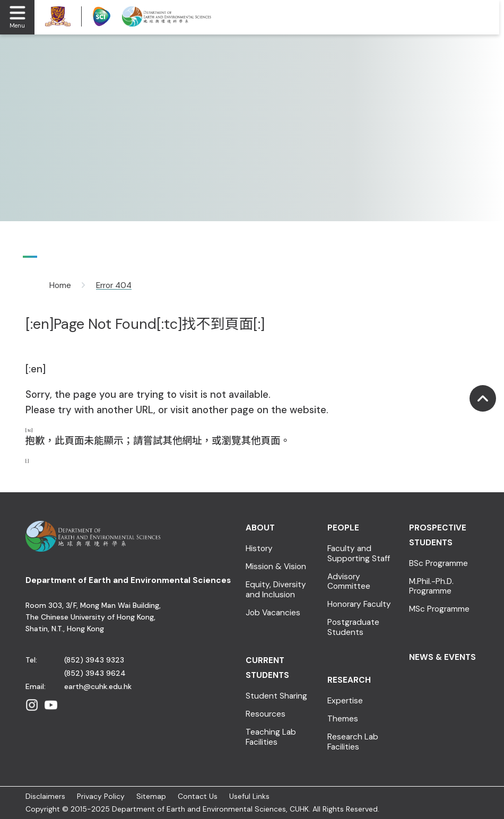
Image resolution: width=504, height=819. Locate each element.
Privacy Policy (101, 796)
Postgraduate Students (353, 627)
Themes (343, 719)
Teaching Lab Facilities (271, 737)
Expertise (345, 701)
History (259, 549)
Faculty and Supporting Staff (359, 554)
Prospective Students (438, 535)
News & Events (442, 657)
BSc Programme (438, 564)
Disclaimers (45, 796)
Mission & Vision (276, 567)
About (260, 528)
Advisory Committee (349, 582)
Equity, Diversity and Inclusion (276, 590)
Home (60, 285)
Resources (266, 714)
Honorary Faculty (359, 604)
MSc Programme (439, 609)
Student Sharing (276, 696)
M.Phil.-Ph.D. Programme (431, 586)
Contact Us (198, 796)
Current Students (267, 668)
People (343, 528)
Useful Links (249, 796)
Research (349, 680)
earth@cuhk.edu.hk (98, 686)
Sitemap (151, 796)
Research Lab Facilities (353, 742)
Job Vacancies (273, 613)
